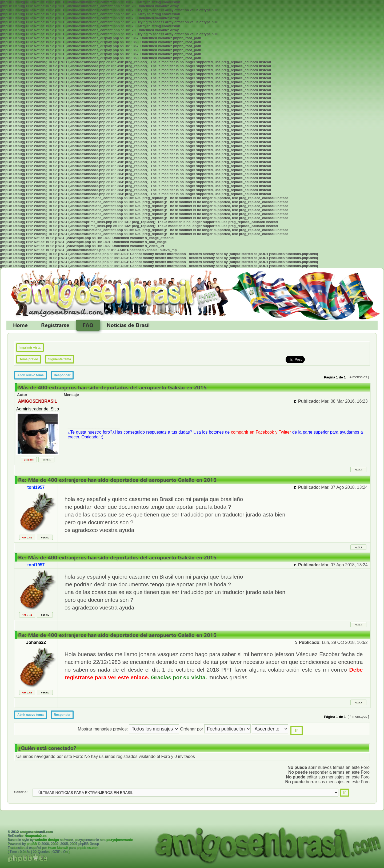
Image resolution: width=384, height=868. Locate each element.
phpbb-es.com (87, 848)
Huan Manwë (58, 848)
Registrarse (55, 325)
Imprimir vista (30, 348)
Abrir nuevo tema (31, 375)
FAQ (88, 325)
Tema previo (29, 359)
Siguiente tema (60, 359)
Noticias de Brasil (128, 325)
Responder (62, 375)
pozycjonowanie (120, 840)
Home (20, 325)
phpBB (32, 844)
